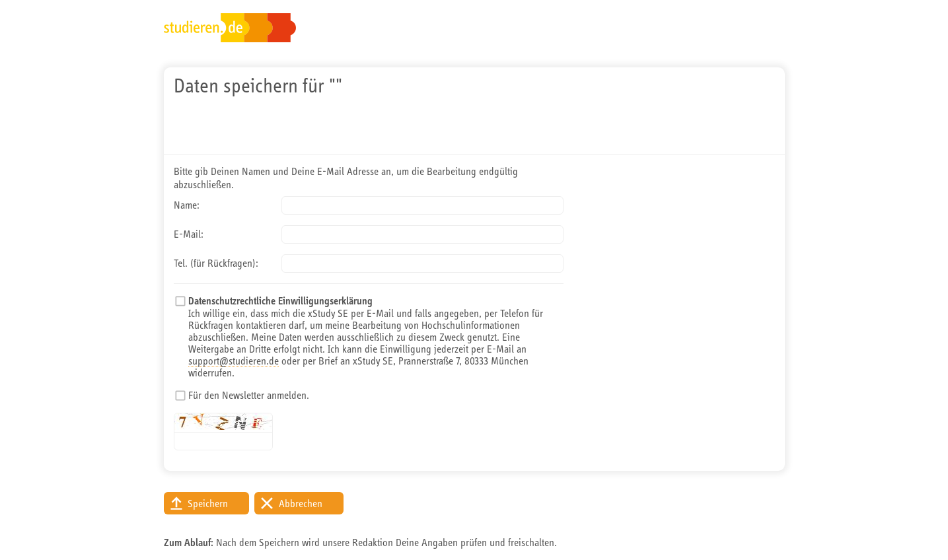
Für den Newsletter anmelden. (249, 395)
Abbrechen (301, 503)
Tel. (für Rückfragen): (216, 263)
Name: (187, 205)
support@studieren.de (234, 361)
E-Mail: (189, 234)
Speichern (208, 503)
